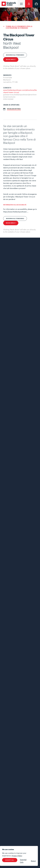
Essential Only (23, 861)
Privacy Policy (17, 856)
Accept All (10, 860)
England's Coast (9, 4)
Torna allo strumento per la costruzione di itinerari (19, 27)
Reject (33, 861)
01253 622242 (8, 99)
